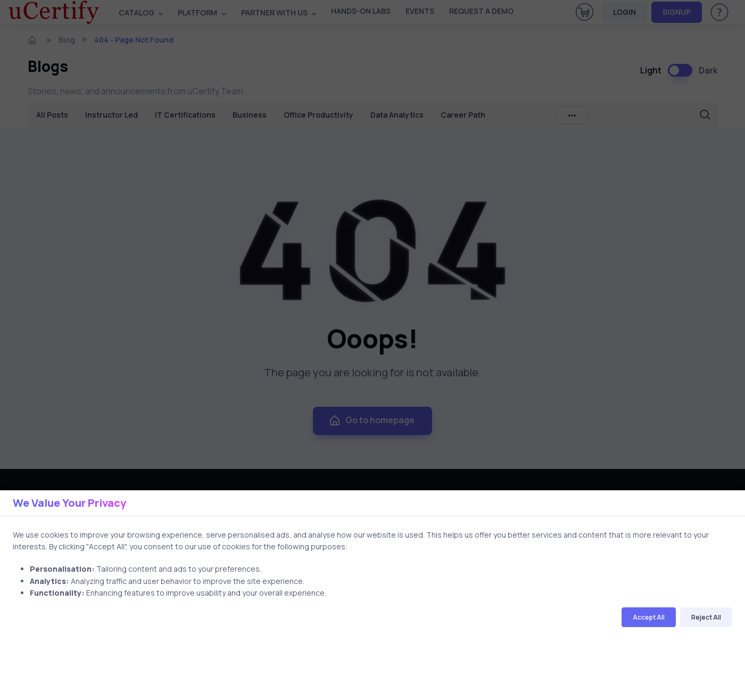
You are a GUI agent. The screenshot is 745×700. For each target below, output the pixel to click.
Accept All (649, 617)
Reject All (706, 617)
